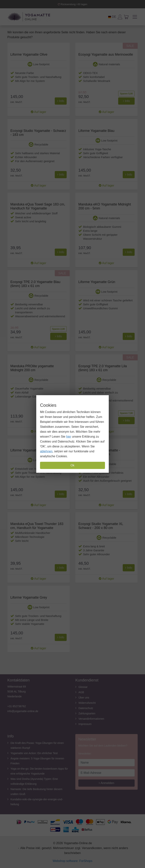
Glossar (83, 687)
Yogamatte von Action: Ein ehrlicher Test (34, 753)
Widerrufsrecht (87, 703)
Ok (72, 465)
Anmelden (106, 783)
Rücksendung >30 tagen (72, 4)
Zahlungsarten (87, 713)
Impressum (85, 724)
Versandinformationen (91, 719)
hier (69, 437)
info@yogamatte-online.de (23, 711)
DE (112, 17)
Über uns (84, 698)
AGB (81, 692)
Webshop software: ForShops (72, 861)
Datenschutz (86, 708)
